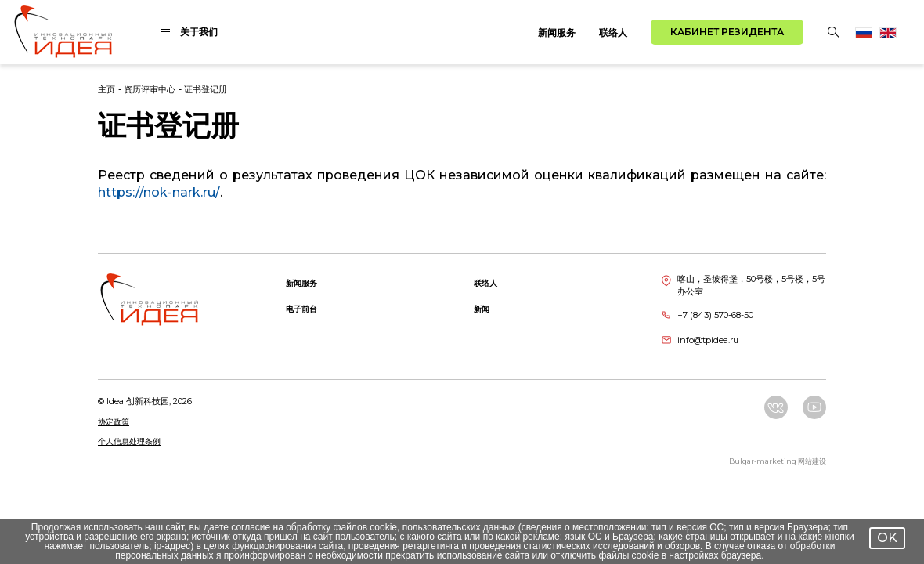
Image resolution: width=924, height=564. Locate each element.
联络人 (613, 33)
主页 (106, 89)
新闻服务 (557, 33)
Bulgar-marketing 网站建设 (778, 461)
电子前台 (301, 309)
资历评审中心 (150, 89)
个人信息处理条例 (129, 441)
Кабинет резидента (727, 32)
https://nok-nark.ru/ (159, 192)
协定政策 (114, 422)
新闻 (482, 309)
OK (887, 538)
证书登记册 (206, 89)
